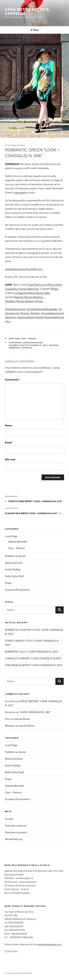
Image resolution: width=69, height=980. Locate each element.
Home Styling (13, 569)
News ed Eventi (14, 563)
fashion (54, 345)
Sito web (10, 459)
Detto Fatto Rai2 (14, 576)
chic (45, 345)
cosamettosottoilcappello (25, 345)
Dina (22, 145)
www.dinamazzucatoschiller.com (24, 269)
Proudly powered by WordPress (18, 973)
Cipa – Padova (16, 548)
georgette (21, 193)
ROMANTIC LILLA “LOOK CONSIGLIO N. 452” (32, 652)
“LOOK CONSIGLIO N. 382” (35, 712)
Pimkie (54, 289)
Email (8, 442)
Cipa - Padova (29, 339)
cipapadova (15, 343)
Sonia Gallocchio (29, 289)
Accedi (9, 819)
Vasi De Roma (22, 719)
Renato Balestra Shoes (30, 301)
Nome (9, 425)
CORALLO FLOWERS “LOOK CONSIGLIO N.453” (33, 658)
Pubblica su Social (15, 556)
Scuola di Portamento (17, 590)
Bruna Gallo (43, 293)
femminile (15, 348)
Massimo (10, 726)
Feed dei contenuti (16, 826)
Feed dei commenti (16, 832)
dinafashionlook (33, 343)
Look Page (14, 339)
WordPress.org (14, 839)
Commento (13, 380)
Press (8, 583)
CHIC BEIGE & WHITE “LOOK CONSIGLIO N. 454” (34, 665)
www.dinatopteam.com (49, 944)
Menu (35, 30)
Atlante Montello (18, 542)
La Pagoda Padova (25, 293)
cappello (27, 348)
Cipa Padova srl (37, 285)
